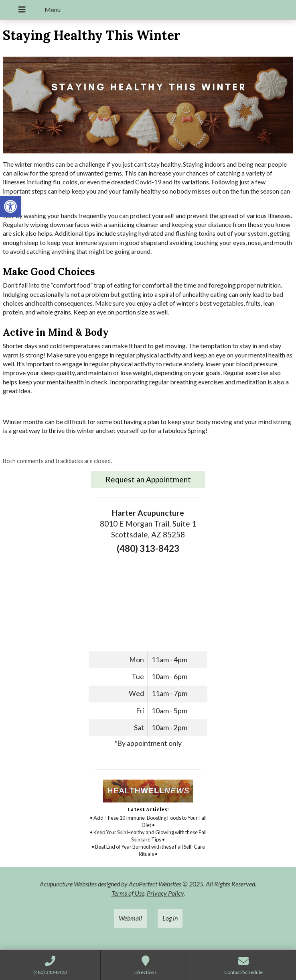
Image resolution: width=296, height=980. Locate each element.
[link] (10, 206)
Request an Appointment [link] (148, 479)
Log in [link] (170, 918)
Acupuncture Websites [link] (68, 884)
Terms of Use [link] (128, 893)
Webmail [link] (130, 918)
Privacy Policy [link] (165, 893)
